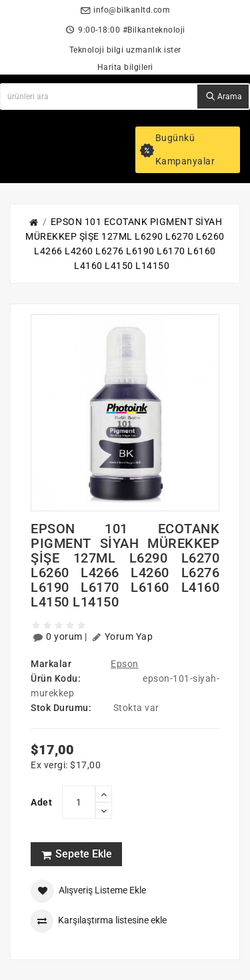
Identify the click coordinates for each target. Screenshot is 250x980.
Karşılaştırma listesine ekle (98, 921)
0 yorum (58, 637)
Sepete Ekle (76, 854)
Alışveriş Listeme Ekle (88, 891)
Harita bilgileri (125, 67)
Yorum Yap (122, 637)
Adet (41, 802)
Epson (125, 664)
